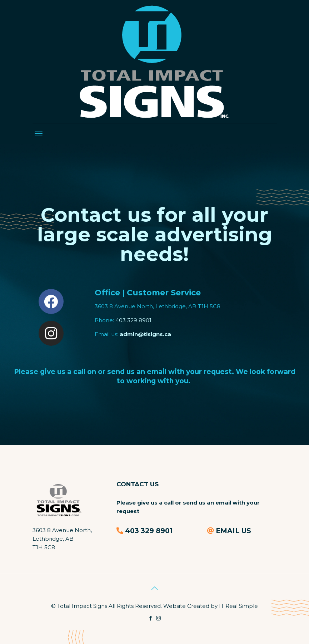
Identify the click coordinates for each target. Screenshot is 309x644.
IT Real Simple (238, 606)
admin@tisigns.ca (145, 334)
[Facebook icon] (151, 618)
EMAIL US (233, 531)
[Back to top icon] (155, 588)
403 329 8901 (133, 320)
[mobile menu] (39, 134)
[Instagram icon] (158, 618)
